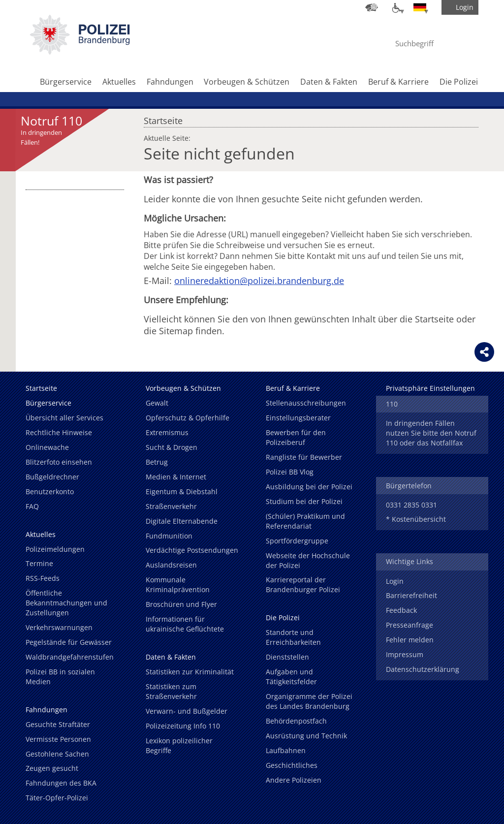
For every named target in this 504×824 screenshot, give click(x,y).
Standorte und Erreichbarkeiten (293, 637)
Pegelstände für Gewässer (69, 642)
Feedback (401, 610)
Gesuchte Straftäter (58, 724)
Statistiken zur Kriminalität (190, 672)
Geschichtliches (292, 765)
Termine (39, 563)
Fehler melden (410, 640)
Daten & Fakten (329, 82)
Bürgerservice (66, 82)
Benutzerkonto (50, 491)
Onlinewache (47, 447)
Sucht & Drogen (172, 447)
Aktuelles (119, 82)
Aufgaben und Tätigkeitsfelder (291, 677)
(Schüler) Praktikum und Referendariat (305, 521)
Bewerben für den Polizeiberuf (296, 437)
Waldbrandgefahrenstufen (70, 657)
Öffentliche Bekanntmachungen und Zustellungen (66, 603)
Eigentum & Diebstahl (182, 491)
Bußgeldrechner (52, 477)
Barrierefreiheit (411, 595)
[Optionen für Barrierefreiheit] (396, 7)
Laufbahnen (286, 750)
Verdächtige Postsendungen (192, 550)
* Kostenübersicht (416, 519)
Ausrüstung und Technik (306, 736)
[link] (80, 52)
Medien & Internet (176, 477)
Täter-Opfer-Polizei (57, 798)
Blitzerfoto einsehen (59, 462)
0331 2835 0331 (411, 505)
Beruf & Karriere (398, 82)
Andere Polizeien (294, 780)
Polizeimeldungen (55, 549)
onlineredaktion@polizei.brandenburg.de (259, 281)
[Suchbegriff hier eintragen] (424, 43)
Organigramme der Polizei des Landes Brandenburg (309, 701)
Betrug (157, 462)
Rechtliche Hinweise (59, 432)
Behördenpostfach (296, 721)
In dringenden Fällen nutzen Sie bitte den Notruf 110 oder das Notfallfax (431, 433)
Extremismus (167, 432)
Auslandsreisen (171, 565)
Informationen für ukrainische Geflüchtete (185, 624)
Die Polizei (459, 82)
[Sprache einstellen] (420, 7)
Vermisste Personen (58, 739)
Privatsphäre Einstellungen (430, 388)
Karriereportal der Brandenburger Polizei (303, 585)
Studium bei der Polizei (304, 501)
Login (395, 581)
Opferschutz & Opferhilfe (188, 418)
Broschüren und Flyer (181, 604)
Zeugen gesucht (52, 768)
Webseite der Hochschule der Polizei (308, 560)
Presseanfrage (409, 625)
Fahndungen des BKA (61, 783)
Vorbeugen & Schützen (247, 82)
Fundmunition (169, 536)
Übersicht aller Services (64, 418)
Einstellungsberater (298, 418)
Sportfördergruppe (297, 541)
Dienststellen (287, 657)
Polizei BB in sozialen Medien (60, 677)
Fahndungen (170, 82)
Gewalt (157, 403)
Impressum (405, 654)
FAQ (32, 506)
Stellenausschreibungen (306, 403)
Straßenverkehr (171, 506)
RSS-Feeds (43, 578)
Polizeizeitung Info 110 (183, 726)
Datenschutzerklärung (423, 669)
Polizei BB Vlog (290, 472)
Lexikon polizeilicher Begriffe (179, 745)
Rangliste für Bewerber (304, 457)
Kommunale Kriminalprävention (178, 585)
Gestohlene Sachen (57, 754)
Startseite (163, 118)
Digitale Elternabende (182, 521)
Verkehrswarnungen (59, 627)
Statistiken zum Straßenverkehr (171, 691)
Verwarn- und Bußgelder (187, 711)
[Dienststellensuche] (372, 7)
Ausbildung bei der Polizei (309, 487)
